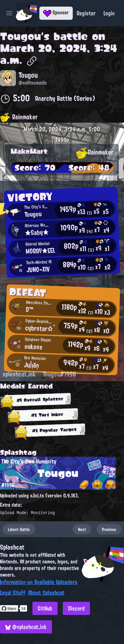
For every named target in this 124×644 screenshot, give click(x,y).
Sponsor (56, 13)
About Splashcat (46, 593)
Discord (76, 608)
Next (82, 529)
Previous (109, 529)
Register (86, 13)
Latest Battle (19, 529)
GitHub (45, 608)
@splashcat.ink (26, 627)
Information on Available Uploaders (39, 582)
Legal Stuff (13, 593)
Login (109, 13)
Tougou (21, 36)
